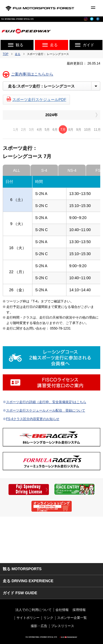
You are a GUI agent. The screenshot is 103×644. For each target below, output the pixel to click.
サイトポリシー (28, 618)
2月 (24, 130)
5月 (47, 130)
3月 (31, 130)
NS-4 (72, 170)
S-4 (44, 170)
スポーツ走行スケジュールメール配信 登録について (46, 410)
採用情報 (79, 610)
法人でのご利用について (34, 610)
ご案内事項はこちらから (32, 74)
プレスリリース (63, 626)
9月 (79, 130)
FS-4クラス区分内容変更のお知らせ (33, 419)
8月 (71, 130)
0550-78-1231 (60, 328)
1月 (16, 130)
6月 (55, 130)
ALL (17, 170)
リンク (48, 618)
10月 (87, 130)
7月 (63, 130)
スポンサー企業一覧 (72, 618)
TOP (5, 54)
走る (18, 54)
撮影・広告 (39, 626)
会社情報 (62, 610)
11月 (97, 130)
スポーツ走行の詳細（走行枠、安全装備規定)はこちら (46, 402)
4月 (39, 130)
